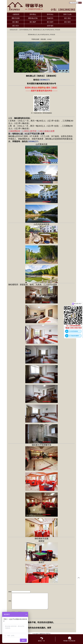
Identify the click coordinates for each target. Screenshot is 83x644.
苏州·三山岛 (67, 14)
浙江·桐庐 (33, 22)
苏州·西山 (33, 14)
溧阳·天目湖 (16, 18)
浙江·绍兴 (67, 22)
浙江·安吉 (67, 18)
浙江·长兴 (16, 26)
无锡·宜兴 (50, 18)
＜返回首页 (16, 14)
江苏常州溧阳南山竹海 (25, 30)
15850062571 (44, 80)
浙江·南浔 (50, 22)
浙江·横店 (16, 22)
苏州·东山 (50, 14)
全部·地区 (50, 26)
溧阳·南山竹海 (33, 18)
